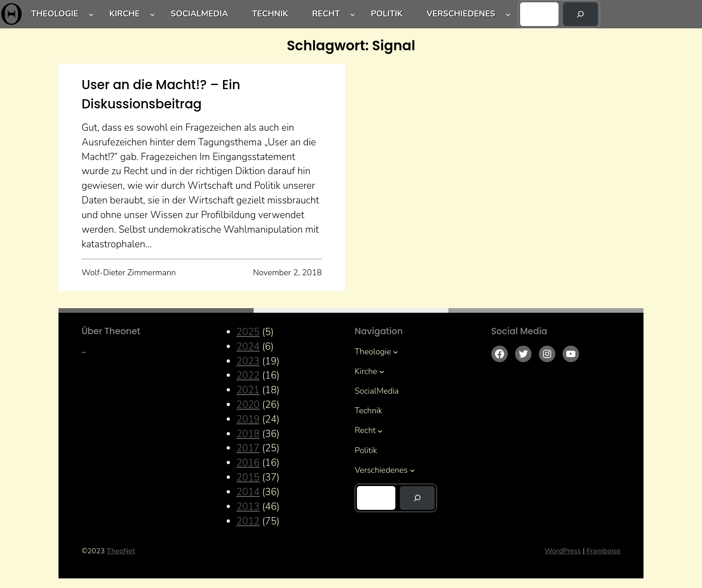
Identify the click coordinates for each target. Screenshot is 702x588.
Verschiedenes (461, 14)
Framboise (603, 551)
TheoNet (121, 551)
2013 (248, 507)
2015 (248, 477)
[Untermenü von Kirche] (152, 14)
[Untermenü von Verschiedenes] (508, 14)
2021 (248, 390)
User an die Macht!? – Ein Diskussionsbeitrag (161, 94)
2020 (248, 405)
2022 (248, 375)
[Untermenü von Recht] (353, 14)
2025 (248, 332)
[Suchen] (580, 14)
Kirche (125, 14)
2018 (248, 434)
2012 (248, 521)
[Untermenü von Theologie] (91, 14)
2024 (248, 347)
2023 (248, 361)
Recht (326, 14)
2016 (248, 463)
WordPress (563, 551)
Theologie (55, 14)
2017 (248, 448)
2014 (248, 492)
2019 (248, 419)
